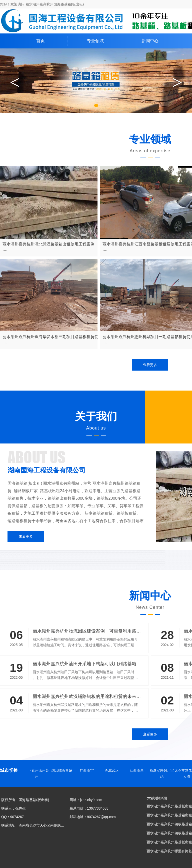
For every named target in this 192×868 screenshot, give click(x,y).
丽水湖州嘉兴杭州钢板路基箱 (169, 833)
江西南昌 (138, 770)
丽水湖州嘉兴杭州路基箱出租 (169, 815)
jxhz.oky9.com (91, 800)
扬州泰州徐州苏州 (38, 773)
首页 (40, 41)
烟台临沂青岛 (63, 770)
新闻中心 (150, 41)
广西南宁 (88, 770)
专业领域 (95, 41)
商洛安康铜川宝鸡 (163, 773)
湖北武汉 (113, 770)
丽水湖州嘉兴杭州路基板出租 (169, 806)
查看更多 (150, 365)
